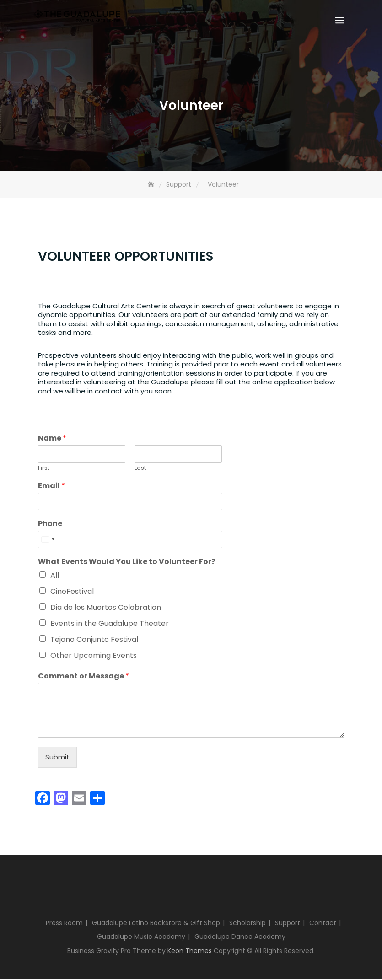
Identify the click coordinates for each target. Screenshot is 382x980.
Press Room (64, 924)
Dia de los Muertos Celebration (106, 608)
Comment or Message (83, 677)
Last (140, 470)
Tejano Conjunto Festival (94, 640)
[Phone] (130, 540)
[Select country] (48, 540)
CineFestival (72, 592)
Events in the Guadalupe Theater (110, 624)
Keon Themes (190, 952)
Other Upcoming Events (94, 656)
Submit (57, 758)
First (44, 470)
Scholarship (247, 924)
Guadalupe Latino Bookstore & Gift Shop (156, 924)
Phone (50, 525)
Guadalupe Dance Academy (240, 937)
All (55, 576)
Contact (323, 924)
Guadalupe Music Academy (141, 937)
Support (288, 924)
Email (51, 487)
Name (52, 440)
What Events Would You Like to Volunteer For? (127, 563)
